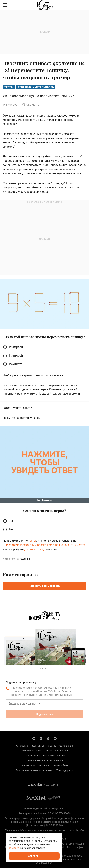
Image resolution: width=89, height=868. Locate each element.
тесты (32, 541)
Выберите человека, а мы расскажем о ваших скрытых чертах (44, 545)
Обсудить (31, 105)
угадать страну (35, 549)
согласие (14, 848)
